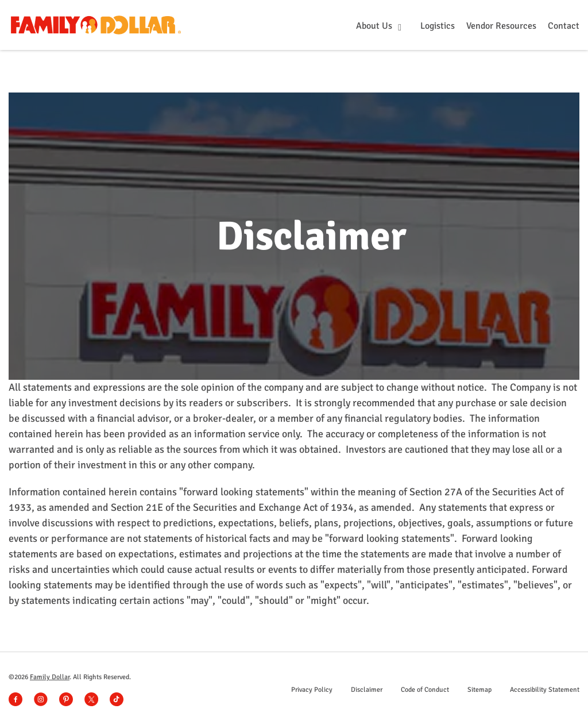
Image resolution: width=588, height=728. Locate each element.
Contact (564, 26)
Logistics (438, 26)
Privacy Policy (312, 690)
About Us (375, 26)
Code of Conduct (425, 690)
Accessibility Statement (545, 690)
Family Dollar (50, 677)
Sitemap (479, 690)
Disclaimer (367, 690)
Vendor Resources (501, 26)
